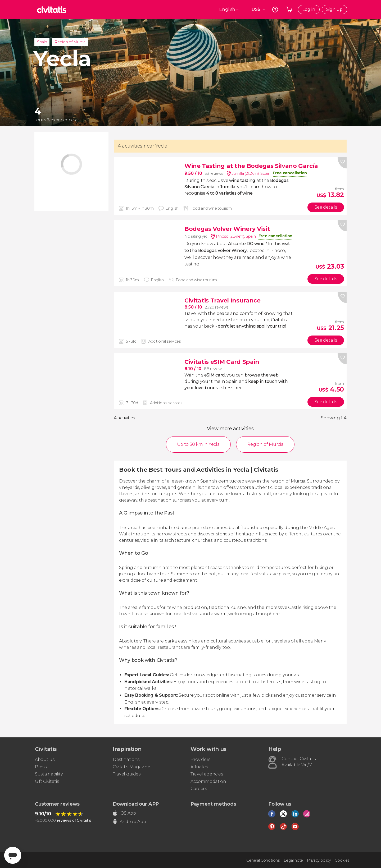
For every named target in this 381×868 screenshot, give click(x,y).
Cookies (342, 860)
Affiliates (199, 767)
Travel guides (127, 774)
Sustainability (49, 774)
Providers (200, 759)
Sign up (334, 9)
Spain (42, 42)
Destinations (126, 759)
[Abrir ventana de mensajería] (13, 855)
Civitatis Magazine (131, 767)
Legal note (293, 860)
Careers (199, 789)
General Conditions (263, 860)
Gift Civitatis (47, 781)
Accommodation (208, 781)
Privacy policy (319, 860)
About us (45, 759)
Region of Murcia (70, 42)
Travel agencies (207, 774)
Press (41, 767)
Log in (309, 9)
